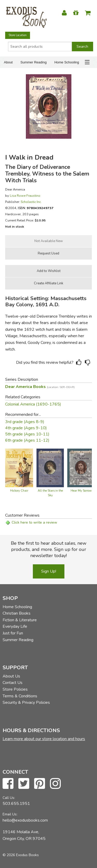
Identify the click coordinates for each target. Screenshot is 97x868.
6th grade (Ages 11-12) (27, 440)
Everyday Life (15, 626)
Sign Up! (49, 571)
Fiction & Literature (20, 620)
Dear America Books (40, 387)
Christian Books (17, 613)
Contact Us (13, 683)
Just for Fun (13, 633)
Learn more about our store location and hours (44, 739)
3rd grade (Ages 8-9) (25, 422)
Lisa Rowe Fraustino (25, 196)
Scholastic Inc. (31, 202)
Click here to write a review (34, 522)
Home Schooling (67, 62)
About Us (11, 676)
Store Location (18, 35)
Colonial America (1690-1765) (33, 404)
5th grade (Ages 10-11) (27, 434)
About (8, 62)
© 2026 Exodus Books (21, 855)
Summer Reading (33, 62)
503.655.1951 (16, 804)
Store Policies (15, 689)
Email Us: (10, 814)
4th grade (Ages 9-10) (26, 428)
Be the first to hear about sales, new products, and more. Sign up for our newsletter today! (49, 549)
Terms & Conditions (20, 696)
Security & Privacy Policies (26, 702)
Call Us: (9, 798)
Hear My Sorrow (81, 491)
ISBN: (36, 208)
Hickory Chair (19, 491)
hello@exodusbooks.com (25, 820)
